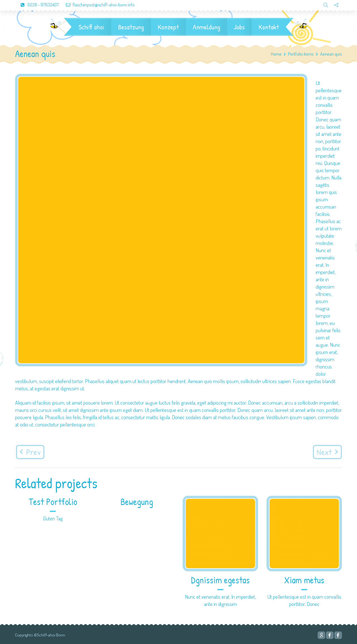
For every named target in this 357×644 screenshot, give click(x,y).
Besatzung (131, 27)
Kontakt (269, 27)
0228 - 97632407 (37, 5)
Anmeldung (206, 27)
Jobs (239, 27)
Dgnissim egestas (220, 580)
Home (276, 54)
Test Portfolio (53, 502)
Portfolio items (303, 54)
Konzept (168, 27)
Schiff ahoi (91, 27)
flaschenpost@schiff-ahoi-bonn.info (97, 5)
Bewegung (137, 502)
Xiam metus (304, 580)
